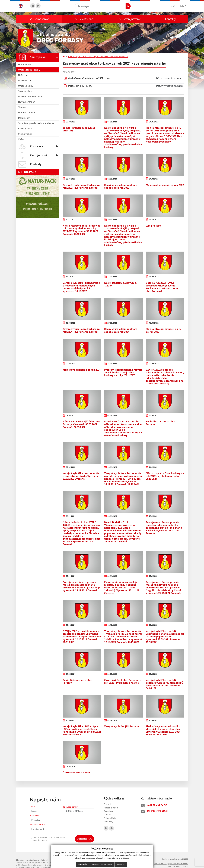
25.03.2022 (71, 364)
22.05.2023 (71, 179)
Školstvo (22, 107)
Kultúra (107, 815)
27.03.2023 (71, 122)
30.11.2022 (71, 220)
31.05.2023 (154, 122)
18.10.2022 (71, 277)
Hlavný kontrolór (26, 102)
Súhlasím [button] (83, 864)
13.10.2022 (154, 220)
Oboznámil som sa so (49, 839)
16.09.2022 (154, 277)
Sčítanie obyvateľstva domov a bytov (36, 123)
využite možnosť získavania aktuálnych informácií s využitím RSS (42, 860)
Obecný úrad (25, 81)
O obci (107, 804)
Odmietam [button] (121, 864)
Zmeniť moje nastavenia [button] (102, 864)
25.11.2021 (154, 516)
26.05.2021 (112, 674)
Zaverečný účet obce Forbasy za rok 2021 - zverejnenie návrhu (98, 57)
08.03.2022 (71, 415)
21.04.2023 (154, 179)
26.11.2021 (112, 467)
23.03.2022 (154, 364)
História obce (111, 808)
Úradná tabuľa (25, 64)
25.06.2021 (112, 364)
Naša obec (23, 75)
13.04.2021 (71, 720)
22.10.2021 (71, 625)
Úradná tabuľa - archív (29, 70)
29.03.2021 (154, 720)
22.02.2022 (154, 415)
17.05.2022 (154, 323)
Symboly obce (25, 134)
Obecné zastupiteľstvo (30, 97)
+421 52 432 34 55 (157, 805)
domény (45, 865)
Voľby (21, 139)
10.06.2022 (71, 323)
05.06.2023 (112, 122)
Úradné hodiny (26, 86)
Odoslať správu (85, 839)
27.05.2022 (112, 323)
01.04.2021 (112, 720)
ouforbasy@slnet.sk (157, 811)
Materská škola (26, 113)
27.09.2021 (154, 625)
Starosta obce (25, 91)
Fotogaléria (110, 818)
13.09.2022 (112, 277)
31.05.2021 (71, 674)
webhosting (21, 865)
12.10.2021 (112, 625)
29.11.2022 (112, 220)
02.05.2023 (112, 179)
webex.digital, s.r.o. (33, 865)
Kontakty (170, 19)
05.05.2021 (154, 674)
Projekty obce (25, 129)
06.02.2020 (71, 766)
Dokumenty (25, 118)
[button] (39, 19)
